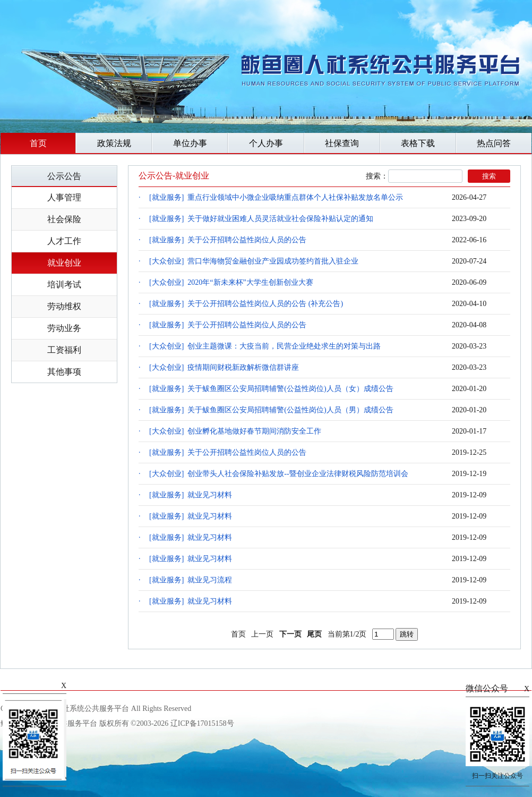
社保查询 (342, 143)
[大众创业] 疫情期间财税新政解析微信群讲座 (224, 367)
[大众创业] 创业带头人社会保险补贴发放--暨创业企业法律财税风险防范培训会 (279, 474)
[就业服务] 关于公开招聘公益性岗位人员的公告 (228, 240)
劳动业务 (64, 328)
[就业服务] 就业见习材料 (191, 495)
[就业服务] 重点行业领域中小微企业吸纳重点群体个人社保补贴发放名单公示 (276, 197)
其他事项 (64, 372)
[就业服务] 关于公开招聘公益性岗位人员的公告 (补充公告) (246, 304)
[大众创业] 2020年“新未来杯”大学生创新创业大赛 (231, 282)
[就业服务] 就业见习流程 (191, 580)
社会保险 (64, 219)
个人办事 (266, 143)
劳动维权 (64, 306)
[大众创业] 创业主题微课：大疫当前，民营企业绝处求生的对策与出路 (265, 346)
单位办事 (190, 143)
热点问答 (494, 143)
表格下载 (418, 143)
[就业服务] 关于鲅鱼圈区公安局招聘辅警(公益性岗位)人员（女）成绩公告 (271, 389)
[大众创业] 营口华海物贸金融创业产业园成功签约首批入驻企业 (254, 261)
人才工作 (64, 241)
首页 (38, 143)
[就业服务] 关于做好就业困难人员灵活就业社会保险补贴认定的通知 (261, 219)
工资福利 (64, 350)
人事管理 (64, 197)
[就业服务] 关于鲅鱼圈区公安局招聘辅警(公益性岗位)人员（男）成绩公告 (271, 410)
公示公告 (64, 176)
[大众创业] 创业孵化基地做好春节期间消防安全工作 (235, 431)
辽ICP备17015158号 (202, 723)
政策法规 (114, 143)
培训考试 (64, 285)
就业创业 (64, 263)
